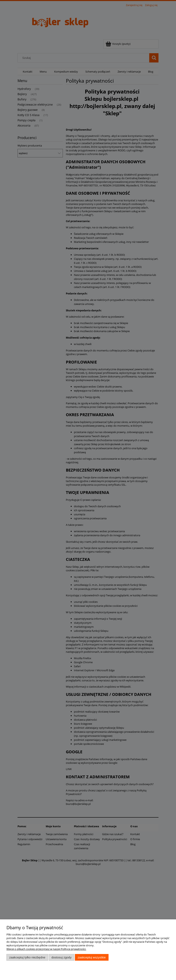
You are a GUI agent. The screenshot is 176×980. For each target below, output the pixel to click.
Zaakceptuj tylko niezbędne (27, 957)
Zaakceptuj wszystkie (92, 957)
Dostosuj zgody (61, 957)
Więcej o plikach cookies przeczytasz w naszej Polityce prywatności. (46, 949)
